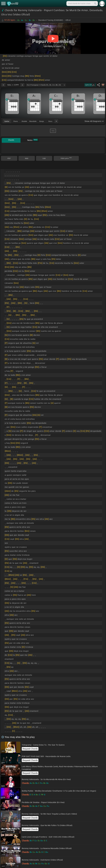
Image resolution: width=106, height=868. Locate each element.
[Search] (95, 3)
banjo (42, 121)
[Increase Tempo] (22, 85)
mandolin (33, 121)
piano (16, 121)
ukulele (24, 121)
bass (50, 121)
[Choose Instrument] (56, 121)
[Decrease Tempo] (3, 85)
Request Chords (30, 749)
